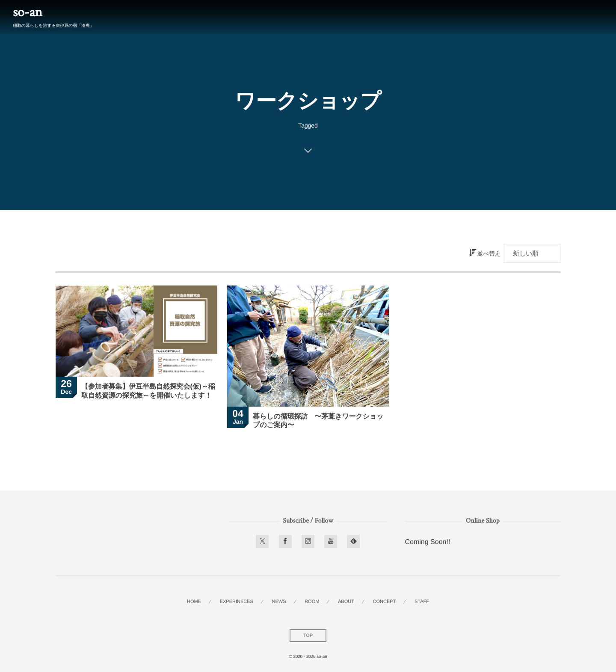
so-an (28, 13)
